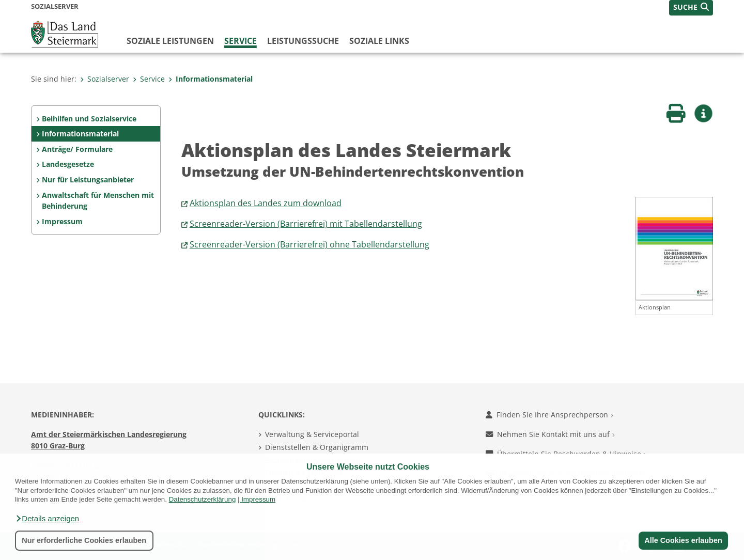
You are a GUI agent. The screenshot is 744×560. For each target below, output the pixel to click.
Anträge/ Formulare (77, 149)
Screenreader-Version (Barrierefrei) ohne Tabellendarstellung (309, 244)
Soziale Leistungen (170, 41)
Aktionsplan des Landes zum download (266, 203)
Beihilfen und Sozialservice (89, 119)
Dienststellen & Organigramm (317, 447)
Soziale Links (379, 41)
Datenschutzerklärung (203, 499)
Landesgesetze (68, 164)
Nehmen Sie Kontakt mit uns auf (550, 434)
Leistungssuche (303, 41)
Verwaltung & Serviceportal (312, 434)
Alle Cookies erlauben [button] (683, 540)
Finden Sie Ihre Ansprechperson (549, 415)
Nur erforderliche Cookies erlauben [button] (84, 540)
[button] (47, 519)
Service (241, 41)
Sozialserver (105, 79)
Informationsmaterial (211, 79)
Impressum (258, 499)
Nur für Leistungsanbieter (88, 180)
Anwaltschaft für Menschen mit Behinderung (98, 201)
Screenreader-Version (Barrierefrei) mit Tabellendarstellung (306, 224)
